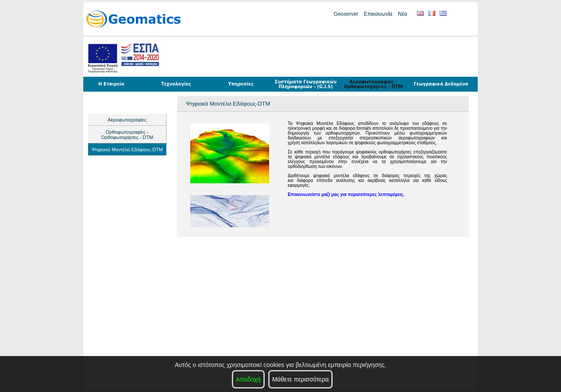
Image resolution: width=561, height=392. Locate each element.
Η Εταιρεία (111, 84)
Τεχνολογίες (176, 84)
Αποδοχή (248, 379)
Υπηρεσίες (241, 84)
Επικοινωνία (378, 14)
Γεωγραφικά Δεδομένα (441, 84)
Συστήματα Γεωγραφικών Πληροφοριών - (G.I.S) (305, 84)
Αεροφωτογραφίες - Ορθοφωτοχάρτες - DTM (373, 84)
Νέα (403, 14)
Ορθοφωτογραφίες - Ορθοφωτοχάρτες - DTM (127, 135)
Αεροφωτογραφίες (127, 120)
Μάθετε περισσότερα (300, 379)
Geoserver (346, 14)
